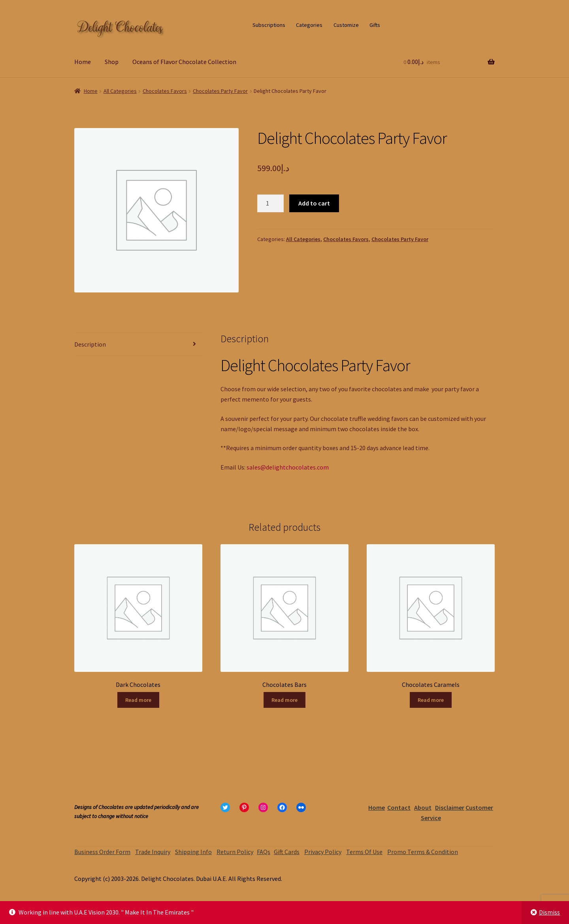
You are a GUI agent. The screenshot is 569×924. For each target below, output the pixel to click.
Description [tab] (90, 344)
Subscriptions (269, 25)
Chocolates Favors (165, 91)
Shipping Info (193, 852)
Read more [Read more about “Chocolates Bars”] (284, 700)
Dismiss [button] (549, 912)
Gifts (375, 25)
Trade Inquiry (153, 852)
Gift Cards (287, 852)
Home (83, 62)
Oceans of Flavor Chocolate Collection (184, 62)
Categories (309, 25)
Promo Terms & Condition (423, 852)
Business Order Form (102, 852)
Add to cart (314, 203)
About (423, 807)
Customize (346, 25)
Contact (399, 807)
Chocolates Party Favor (220, 91)
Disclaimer (450, 807)
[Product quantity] (271, 204)
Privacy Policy (323, 852)
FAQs (264, 852)
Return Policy (235, 852)
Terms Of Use (364, 852)
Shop (112, 62)
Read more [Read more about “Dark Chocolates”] (138, 700)
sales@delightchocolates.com (288, 467)
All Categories (120, 91)
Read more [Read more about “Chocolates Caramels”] (431, 700)
